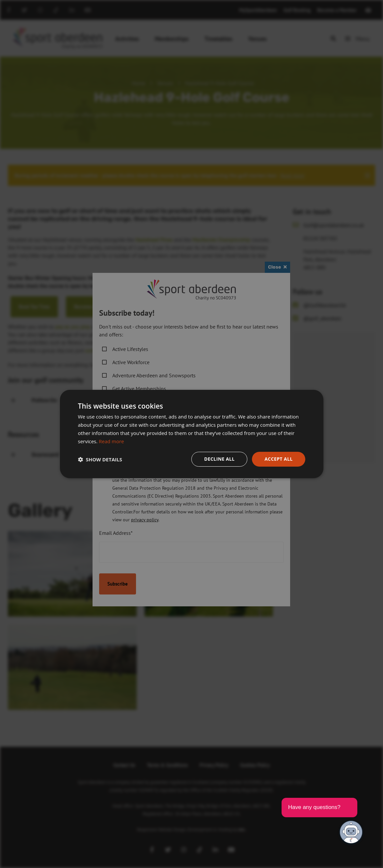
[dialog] (192, 434)
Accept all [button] (278, 459)
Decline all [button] (219, 459)
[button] (100, 459)
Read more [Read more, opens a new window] (111, 441)
